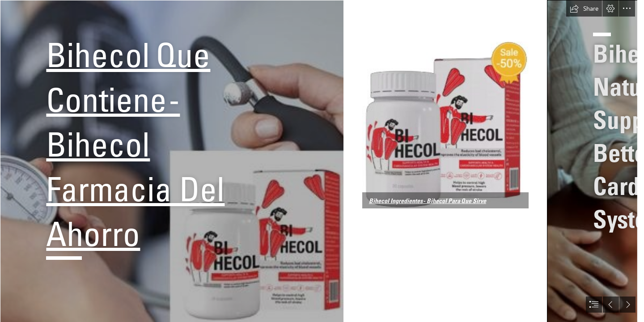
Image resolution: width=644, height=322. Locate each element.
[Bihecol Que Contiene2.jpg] (172, 161)
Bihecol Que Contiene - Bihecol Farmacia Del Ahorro (135, 144)
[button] (584, 8)
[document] (322, 161)
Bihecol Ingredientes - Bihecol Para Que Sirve (428, 201)
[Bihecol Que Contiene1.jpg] (445, 125)
